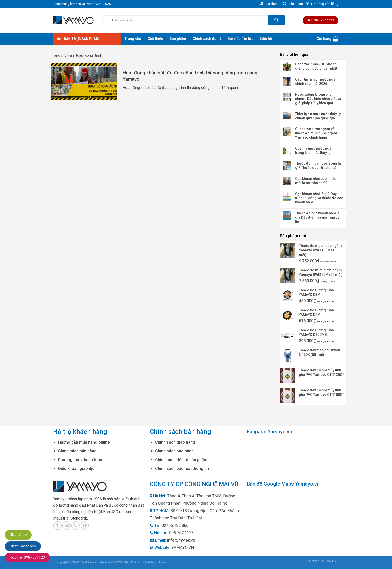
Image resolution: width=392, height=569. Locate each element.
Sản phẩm (178, 39)
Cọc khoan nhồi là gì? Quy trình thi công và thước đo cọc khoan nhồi (319, 198)
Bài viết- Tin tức (241, 39)
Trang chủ (133, 39)
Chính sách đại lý (207, 39)
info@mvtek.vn (181, 540)
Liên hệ (266, 39)
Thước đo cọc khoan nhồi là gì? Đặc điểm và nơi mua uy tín (317, 217)
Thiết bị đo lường (155, 562)
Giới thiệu (155, 39)
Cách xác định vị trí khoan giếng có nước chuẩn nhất (316, 66)
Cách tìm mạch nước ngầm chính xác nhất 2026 (317, 81)
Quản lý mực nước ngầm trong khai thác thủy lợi (315, 150)
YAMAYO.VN (183, 548)
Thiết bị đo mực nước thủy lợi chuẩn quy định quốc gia (318, 116)
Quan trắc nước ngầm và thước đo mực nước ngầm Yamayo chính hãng (316, 133)
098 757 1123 (181, 533)
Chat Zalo (18, 535)
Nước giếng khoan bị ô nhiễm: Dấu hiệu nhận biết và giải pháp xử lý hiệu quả (318, 99)
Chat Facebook (23, 546)
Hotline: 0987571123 (27, 557)
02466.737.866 (175, 526)
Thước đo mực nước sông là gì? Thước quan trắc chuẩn (318, 165)
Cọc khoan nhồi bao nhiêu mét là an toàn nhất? (316, 181)
